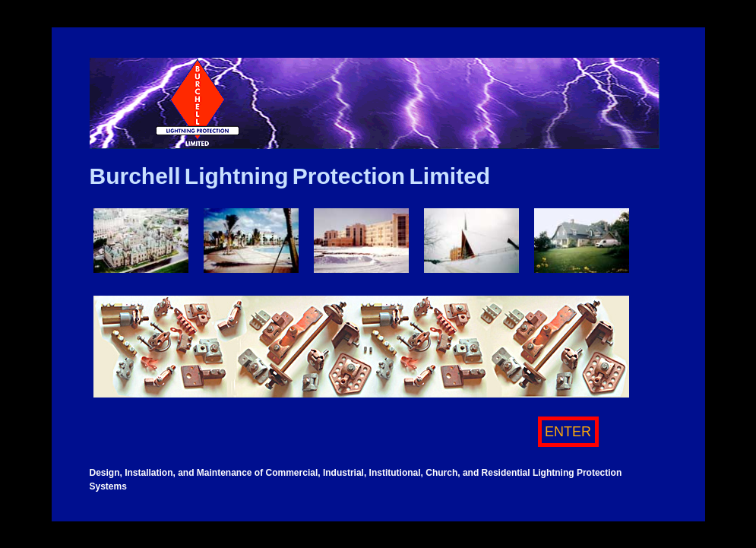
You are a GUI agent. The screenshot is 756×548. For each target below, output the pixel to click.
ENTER (568, 432)
